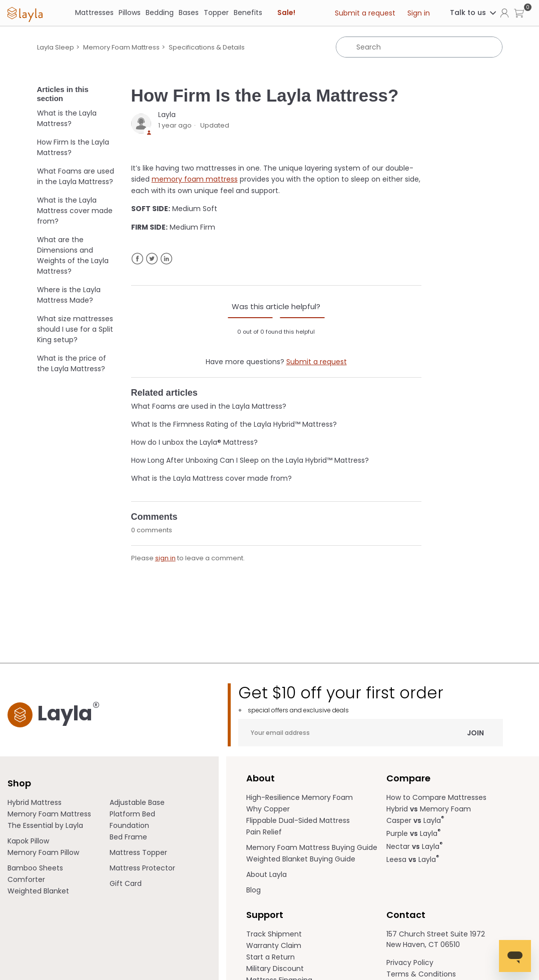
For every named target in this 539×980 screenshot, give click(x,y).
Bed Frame (128, 837)
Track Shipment (274, 934)
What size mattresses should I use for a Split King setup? (75, 329)
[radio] (250, 318)
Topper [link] (216, 13)
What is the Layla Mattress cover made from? (75, 211)
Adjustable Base (137, 802)
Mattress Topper (138, 852)
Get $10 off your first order (371, 699)
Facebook (137, 259)
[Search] (419, 47)
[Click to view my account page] (504, 13)
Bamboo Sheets (35, 868)
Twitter (152, 259)
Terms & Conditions (421, 974)
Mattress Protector (142, 868)
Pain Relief (264, 832)
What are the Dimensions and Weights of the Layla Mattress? (73, 255)
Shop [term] (19, 783)
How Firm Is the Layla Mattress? (73, 147)
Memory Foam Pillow (43, 852)
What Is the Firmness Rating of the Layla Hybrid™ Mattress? (234, 424)
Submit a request (365, 13)
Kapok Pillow (28, 841)
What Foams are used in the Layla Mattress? (76, 176)
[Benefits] (248, 13)
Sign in (419, 13)
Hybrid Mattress (35, 802)
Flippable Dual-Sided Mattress (298, 820)
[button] (519, 13)
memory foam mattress (195, 179)
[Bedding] (160, 13)
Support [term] (265, 915)
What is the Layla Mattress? (67, 118)
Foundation (129, 825)
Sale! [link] (286, 13)
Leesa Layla (413, 859)
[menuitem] (59, 803)
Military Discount (275, 968)
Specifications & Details (207, 47)
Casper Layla (415, 820)
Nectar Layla (415, 846)
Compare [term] (408, 778)
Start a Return (271, 957)
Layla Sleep (56, 47)
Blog (253, 890)
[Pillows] (130, 13)
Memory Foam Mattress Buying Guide (312, 847)
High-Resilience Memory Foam (300, 797)
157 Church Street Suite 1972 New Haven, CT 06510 (436, 939)
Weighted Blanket (38, 891)
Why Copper (268, 809)
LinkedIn (166, 259)
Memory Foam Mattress (121, 47)
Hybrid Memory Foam (429, 809)
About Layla (266, 874)
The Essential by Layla (45, 825)
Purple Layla (414, 833)
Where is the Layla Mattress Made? (69, 295)
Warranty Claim (274, 945)
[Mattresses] (94, 13)
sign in (165, 558)
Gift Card (126, 883)
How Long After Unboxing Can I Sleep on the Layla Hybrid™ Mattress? (250, 460)
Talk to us (474, 13)
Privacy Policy (410, 962)
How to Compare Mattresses (436, 797)
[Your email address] (371, 733)
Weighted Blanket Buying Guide (301, 859)
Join (475, 732)
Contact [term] (406, 915)
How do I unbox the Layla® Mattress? (194, 442)
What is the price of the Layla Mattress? (72, 363)
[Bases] (189, 13)
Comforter (26, 879)
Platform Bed (132, 814)
